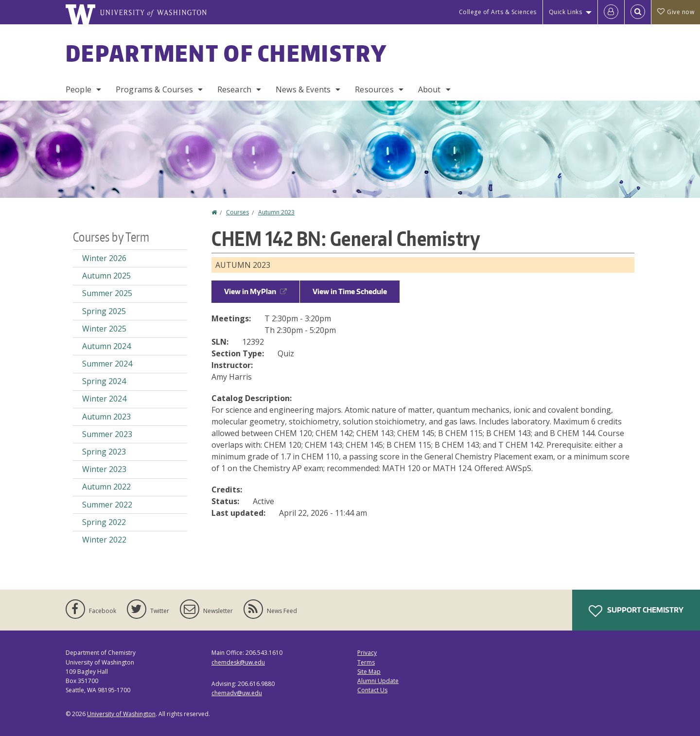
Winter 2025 (104, 329)
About (429, 89)
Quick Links (566, 12)
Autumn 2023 (276, 212)
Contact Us (372, 690)
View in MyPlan (255, 291)
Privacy (367, 653)
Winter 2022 (104, 540)
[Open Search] (638, 12)
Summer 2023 (107, 434)
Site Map (369, 672)
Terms (366, 662)
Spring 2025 (104, 311)
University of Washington (121, 714)
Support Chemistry (636, 611)
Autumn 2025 (106, 276)
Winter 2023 (104, 469)
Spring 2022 (104, 522)
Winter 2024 (104, 399)
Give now (676, 12)
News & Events (303, 89)
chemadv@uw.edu (237, 693)
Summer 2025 (107, 293)
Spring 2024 (104, 381)
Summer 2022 (107, 505)
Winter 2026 (104, 258)
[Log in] (611, 12)
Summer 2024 (107, 364)
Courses (237, 212)
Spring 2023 (104, 452)
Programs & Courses (154, 89)
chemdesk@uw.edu (238, 662)
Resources (374, 89)
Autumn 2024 (106, 346)
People (79, 89)
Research (234, 89)
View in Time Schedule (350, 291)
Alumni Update (378, 681)
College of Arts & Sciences (498, 12)
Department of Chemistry (226, 53)
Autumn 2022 (106, 487)
